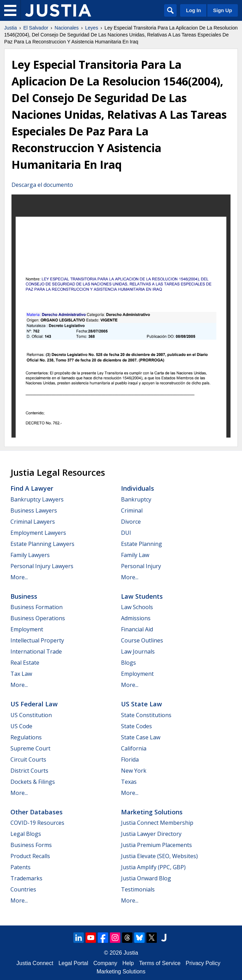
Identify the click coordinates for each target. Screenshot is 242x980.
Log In (193, 10)
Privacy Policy (203, 963)
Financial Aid (137, 629)
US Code (21, 726)
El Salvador (36, 28)
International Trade (36, 651)
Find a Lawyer (32, 488)
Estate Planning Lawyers (42, 544)
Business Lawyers (34, 510)
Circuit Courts (28, 759)
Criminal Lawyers (33, 522)
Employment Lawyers (38, 533)
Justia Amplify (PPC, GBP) (153, 867)
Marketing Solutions (152, 812)
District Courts (29, 771)
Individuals (138, 488)
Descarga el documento (42, 185)
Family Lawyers (30, 555)
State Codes (136, 726)
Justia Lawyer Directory (151, 834)
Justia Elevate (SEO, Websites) (159, 856)
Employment (27, 629)
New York (134, 771)
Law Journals (138, 651)
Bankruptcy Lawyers (37, 499)
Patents (21, 867)
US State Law (142, 704)
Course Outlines (142, 640)
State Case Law (141, 737)
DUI (126, 533)
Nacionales (67, 28)
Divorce (131, 522)
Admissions (136, 618)
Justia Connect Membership (157, 823)
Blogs (128, 663)
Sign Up (223, 10)
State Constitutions (146, 715)
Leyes (92, 28)
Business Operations (38, 618)
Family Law (135, 555)
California (134, 748)
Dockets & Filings (33, 782)
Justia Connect (35, 963)
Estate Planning (142, 544)
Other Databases (37, 812)
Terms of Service (160, 963)
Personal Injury (141, 566)
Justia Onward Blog (146, 878)
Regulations (26, 737)
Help (128, 963)
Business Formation (37, 607)
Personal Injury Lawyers (42, 566)
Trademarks (26, 878)
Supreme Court (30, 748)
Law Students (142, 596)
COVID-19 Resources (37, 823)
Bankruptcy (136, 499)
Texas (129, 782)
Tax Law (21, 674)
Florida (130, 759)
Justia (11, 28)
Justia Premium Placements (156, 845)
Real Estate (25, 663)
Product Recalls (30, 856)
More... (19, 577)
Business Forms (31, 845)
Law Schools (137, 607)
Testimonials (138, 889)
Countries (23, 889)
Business (24, 596)
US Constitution (31, 715)
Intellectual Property (37, 640)
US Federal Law (34, 704)
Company (105, 963)
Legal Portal (73, 963)
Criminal (132, 510)
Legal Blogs (26, 834)
